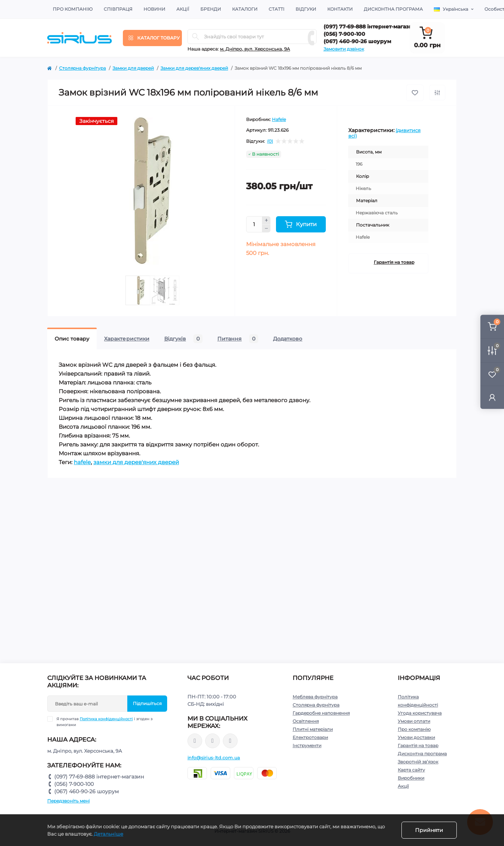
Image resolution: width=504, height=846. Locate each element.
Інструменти (307, 745)
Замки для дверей (133, 68)
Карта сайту (411, 770)
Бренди (211, 9)
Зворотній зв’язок (418, 762)
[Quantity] (254, 224)
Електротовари (310, 737)
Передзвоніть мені (68, 801)
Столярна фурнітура (82, 68)
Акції (183, 9)
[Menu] (152, 38)
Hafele (279, 119)
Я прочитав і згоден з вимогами (104, 722)
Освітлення (306, 721)
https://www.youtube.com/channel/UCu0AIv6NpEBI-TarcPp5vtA (230, 741)
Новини (154, 9)
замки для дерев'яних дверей (136, 462)
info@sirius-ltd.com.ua (214, 758)
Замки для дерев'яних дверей (194, 68)
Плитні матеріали (313, 729)
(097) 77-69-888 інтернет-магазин (370, 27)
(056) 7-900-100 (344, 34)
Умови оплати (414, 721)
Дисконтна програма (393, 9)
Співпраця (118, 9)
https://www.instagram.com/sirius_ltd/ (213, 741)
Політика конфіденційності (106, 719)
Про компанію (73, 9)
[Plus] (266, 220)
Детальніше (108, 834)
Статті (277, 9)
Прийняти (429, 830)
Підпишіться (147, 703)
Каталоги (245, 9)
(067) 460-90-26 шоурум (357, 41)
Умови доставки (416, 737)
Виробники (411, 778)
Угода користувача (420, 713)
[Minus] (266, 229)
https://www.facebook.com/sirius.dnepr (195, 741)
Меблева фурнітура (315, 697)
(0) (270, 141)
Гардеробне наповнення (321, 713)
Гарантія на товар (394, 262)
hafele (82, 462)
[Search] (196, 37)
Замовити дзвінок (344, 49)
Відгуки (306, 9)
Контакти (340, 9)
